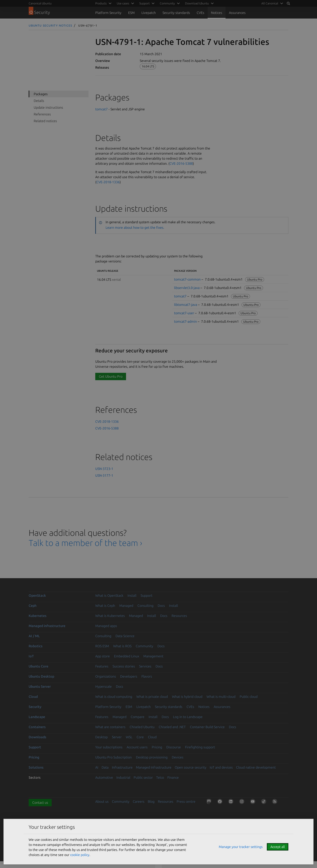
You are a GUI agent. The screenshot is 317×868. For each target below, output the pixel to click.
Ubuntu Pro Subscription (114, 757)
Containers (37, 727)
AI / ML (34, 636)
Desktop (101, 737)
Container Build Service (207, 727)
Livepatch (149, 13)
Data (105, 767)
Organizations (106, 676)
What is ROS (122, 646)
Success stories (124, 666)
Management (153, 656)
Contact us (40, 802)
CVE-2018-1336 (108, 182)
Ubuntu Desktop (41, 676)
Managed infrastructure (47, 626)
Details (39, 101)
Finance (173, 777)
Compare (138, 717)
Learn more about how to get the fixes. (135, 227)
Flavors (147, 676)
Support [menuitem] (144, 3)
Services (145, 666)
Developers (129, 676)
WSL (129, 737)
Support (146, 595)
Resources (179, 616)
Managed (126, 606)
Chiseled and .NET (172, 727)
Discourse (174, 747)
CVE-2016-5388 (181, 163)
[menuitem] (271, 3)
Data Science (125, 636)
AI (97, 767)
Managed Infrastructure (154, 767)
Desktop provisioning (152, 757)
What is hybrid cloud (187, 697)
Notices (217, 13)
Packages (41, 94)
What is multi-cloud (221, 697)
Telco (160, 777)
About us (102, 801)
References (42, 114)
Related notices (45, 121)
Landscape (37, 717)
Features (102, 666)
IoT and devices (221, 767)
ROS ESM (102, 646)
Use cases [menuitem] (123, 3)
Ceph (33, 606)
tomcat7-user (184, 313)
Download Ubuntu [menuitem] (197, 3)
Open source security (191, 767)
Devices (178, 757)
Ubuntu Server (40, 686)
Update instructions (48, 107)
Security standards (176, 13)
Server (117, 737)
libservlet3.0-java (187, 288)
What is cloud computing (114, 697)
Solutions (36, 767)
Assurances (237, 13)
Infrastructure (122, 767)
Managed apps (106, 626)
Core (140, 737)
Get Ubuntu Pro (111, 376)
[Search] (288, 3)
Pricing (157, 747)
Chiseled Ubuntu (142, 727)
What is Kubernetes (110, 616)
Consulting (145, 606)
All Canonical (270, 3)
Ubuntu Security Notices (50, 25)
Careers (139, 801)
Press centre (186, 801)
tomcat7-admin (185, 321)
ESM (131, 13)
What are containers (110, 727)
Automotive (104, 777)
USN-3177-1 (104, 475)
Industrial (123, 777)
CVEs (200, 13)
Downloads (37, 737)
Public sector (143, 777)
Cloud (33, 697)
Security (35, 707)
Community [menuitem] (167, 3)
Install (132, 595)
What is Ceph (105, 606)
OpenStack (37, 595)
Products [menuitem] (101, 3)
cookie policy (80, 855)
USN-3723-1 (104, 469)
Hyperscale (103, 686)
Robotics (36, 646)
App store (103, 656)
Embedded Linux (127, 656)
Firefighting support (200, 747)
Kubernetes (38, 616)
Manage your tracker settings (241, 847)
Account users (137, 747)
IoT (31, 656)
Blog (151, 801)
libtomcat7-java (186, 305)
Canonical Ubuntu (40, 3)
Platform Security (108, 13)
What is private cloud (152, 697)
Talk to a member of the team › (85, 543)
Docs (161, 606)
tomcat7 (101, 109)
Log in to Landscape (188, 717)
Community (144, 646)
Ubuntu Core (38, 666)
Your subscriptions (109, 747)
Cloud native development (256, 767)
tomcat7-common (187, 279)
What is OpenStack (109, 595)
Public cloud (249, 697)
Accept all (278, 847)
